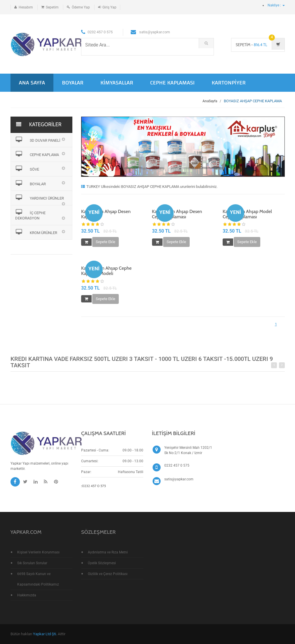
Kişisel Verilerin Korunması (38, 552)
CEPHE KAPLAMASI (172, 83)
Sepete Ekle (105, 242)
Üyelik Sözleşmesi (102, 563)
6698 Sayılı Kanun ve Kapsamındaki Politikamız (38, 579)
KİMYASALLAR (117, 83)
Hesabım (26, 7)
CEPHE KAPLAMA (37, 154)
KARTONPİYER (229, 83)
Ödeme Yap (81, 7)
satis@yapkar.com (179, 479)
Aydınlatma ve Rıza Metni (108, 552)
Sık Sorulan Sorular (32, 563)
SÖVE (27, 169)
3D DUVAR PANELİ (38, 140)
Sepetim (52, 7)
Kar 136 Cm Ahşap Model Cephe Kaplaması (247, 214)
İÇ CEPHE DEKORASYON (30, 215)
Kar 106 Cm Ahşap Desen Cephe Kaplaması (177, 214)
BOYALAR (73, 83)
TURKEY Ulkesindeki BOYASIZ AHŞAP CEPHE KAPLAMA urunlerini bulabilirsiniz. (149, 187)
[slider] (93, 225)
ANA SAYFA (32, 83)
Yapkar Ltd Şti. (45, 634)
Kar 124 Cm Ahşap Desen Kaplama (106, 214)
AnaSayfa (210, 101)
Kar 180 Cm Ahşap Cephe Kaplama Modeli (106, 271)
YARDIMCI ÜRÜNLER (40, 198)
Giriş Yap (109, 7)
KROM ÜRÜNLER (36, 232)
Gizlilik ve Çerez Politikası (108, 574)
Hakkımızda (27, 595)
